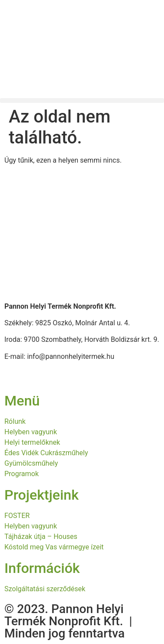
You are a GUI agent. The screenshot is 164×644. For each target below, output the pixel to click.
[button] (82, 101)
